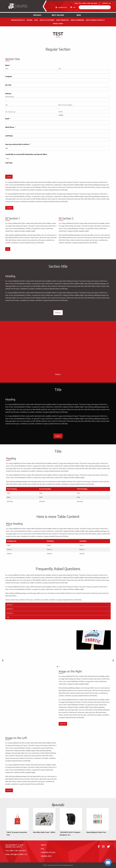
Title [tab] (8, 617)
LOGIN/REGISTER (61, 7)
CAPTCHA (9, 163)
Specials (37, 15)
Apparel (30, 20)
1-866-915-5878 (92, 3)
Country (60, 112)
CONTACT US (106, 3)
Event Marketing (62, 20)
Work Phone (10, 127)
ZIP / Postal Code (10, 112)
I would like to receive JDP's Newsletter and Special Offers (26, 154)
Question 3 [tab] (10, 609)
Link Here (9, 208)
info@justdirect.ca (19, 854)
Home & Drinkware (77, 20)
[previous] (3, 660)
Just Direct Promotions (57, 865)
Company (9, 76)
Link (8, 249)
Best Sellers (58, 15)
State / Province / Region (65, 105)
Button (58, 313)
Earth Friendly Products (95, 20)
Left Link (9, 790)
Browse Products (18, 20)
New (79, 15)
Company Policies (48, 852)
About (44, 845)
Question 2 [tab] (10, 605)
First (7, 69)
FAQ (42, 849)
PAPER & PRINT (58, 24)
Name (8, 65)
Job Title (8, 85)
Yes (8, 159)
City (6, 105)
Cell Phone (9, 136)
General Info (46, 856)
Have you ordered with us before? (18, 144)
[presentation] (19, 168)
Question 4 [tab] (10, 613)
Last (60, 69)
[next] (113, 660)
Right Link (63, 724)
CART (73, 7)
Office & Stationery (47, 20)
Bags (36, 20)
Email (8, 119)
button (58, 436)
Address (8, 94)
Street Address (10, 97)
